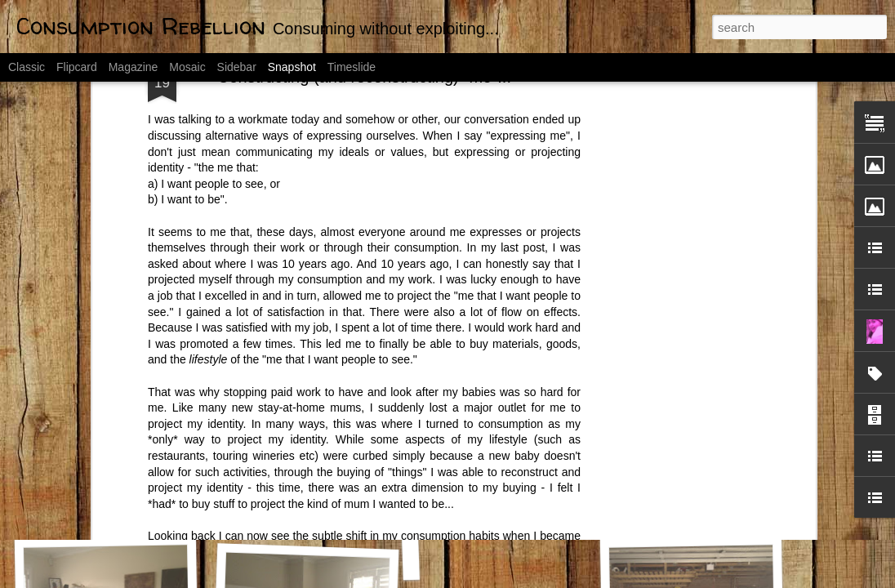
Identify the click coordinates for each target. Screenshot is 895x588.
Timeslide (352, 67)
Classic (27, 67)
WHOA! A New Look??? (512, 512)
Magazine (134, 67)
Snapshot (292, 67)
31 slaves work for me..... (706, 505)
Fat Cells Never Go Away (114, 512)
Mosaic (187, 67)
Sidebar (237, 67)
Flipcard (77, 67)
